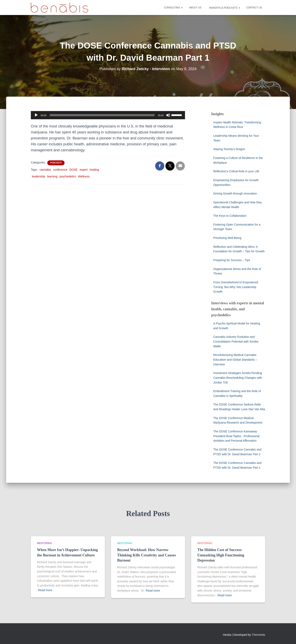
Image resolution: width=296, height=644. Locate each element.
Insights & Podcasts (224, 8)
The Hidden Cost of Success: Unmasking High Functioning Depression (221, 555)
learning (52, 176)
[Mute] (168, 115)
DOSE (74, 170)
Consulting (173, 8)
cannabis (45, 170)
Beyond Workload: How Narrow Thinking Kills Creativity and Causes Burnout (147, 555)
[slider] (102, 115)
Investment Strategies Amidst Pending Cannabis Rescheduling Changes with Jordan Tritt (238, 378)
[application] (108, 115)
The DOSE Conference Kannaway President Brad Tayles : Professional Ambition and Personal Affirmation (236, 436)
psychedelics (68, 176)
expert (84, 170)
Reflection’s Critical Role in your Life (236, 171)
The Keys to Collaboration (230, 216)
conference (60, 170)
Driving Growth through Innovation (235, 193)
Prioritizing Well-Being (227, 238)
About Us (195, 8)
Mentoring (45, 543)
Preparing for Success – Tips (232, 260)
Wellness (84, 176)
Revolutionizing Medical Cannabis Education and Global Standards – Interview (235, 360)
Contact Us (254, 8)
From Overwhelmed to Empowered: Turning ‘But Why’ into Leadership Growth (236, 287)
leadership (39, 176)
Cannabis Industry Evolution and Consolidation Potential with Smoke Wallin (236, 341)
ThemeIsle (258, 635)
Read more (45, 590)
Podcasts (56, 163)
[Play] (36, 115)
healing (94, 170)
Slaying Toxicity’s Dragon (230, 149)
